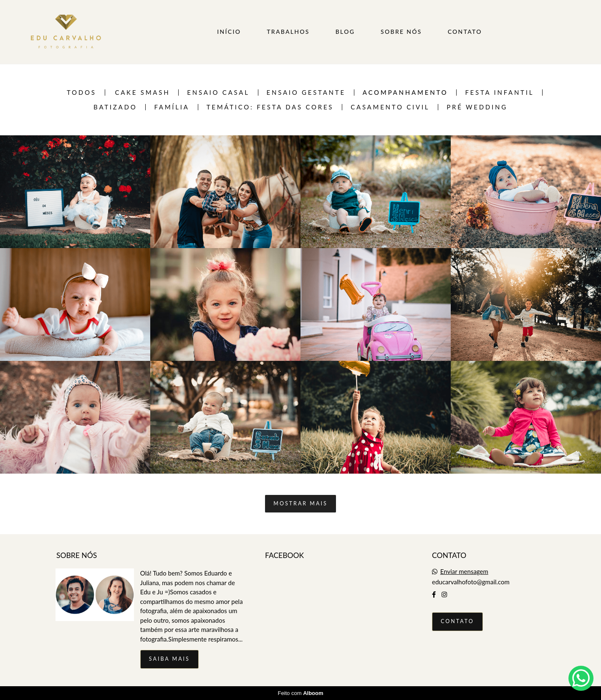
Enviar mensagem (464, 572)
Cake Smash (142, 93)
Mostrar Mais (300, 503)
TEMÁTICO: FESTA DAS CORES (270, 107)
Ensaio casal (218, 93)
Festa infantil (499, 93)
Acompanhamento (405, 93)
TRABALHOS (288, 32)
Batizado (115, 107)
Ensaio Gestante (306, 93)
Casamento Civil (390, 107)
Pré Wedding (477, 107)
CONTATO (465, 32)
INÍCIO (229, 32)
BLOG (345, 32)
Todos (82, 93)
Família (172, 107)
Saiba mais (169, 659)
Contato (457, 621)
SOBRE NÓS (401, 32)
